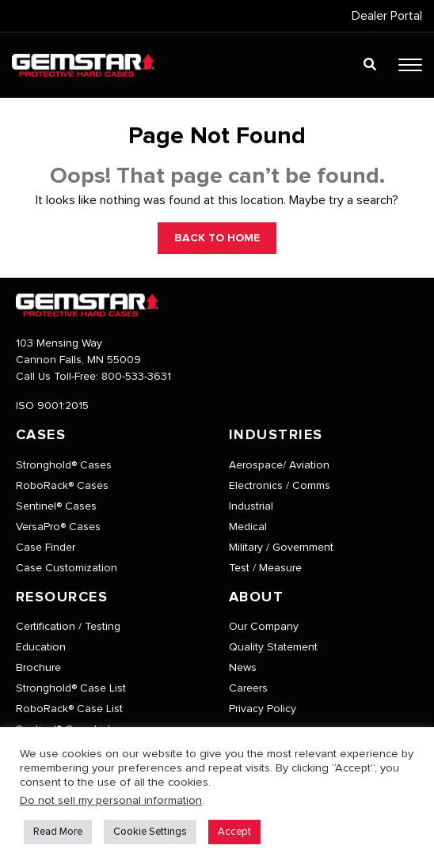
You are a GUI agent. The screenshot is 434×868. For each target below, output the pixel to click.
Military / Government (281, 548)
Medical (248, 527)
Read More (58, 832)
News (243, 668)
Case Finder (46, 548)
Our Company (264, 627)
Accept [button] (234, 832)
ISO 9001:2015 (52, 406)
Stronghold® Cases (64, 465)
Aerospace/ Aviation (279, 465)
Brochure (38, 668)
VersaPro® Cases (58, 527)
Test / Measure (265, 568)
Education (41, 647)
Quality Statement (273, 647)
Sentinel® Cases (56, 506)
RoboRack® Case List (69, 709)
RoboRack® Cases (62, 486)
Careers (248, 688)
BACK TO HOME (217, 238)
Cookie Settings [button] (150, 832)
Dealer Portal (387, 16)
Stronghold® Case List (71, 688)
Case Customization (67, 568)
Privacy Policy (263, 709)
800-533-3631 (136, 377)
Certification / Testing (68, 627)
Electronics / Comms (280, 486)
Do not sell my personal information (111, 800)
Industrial (251, 506)
